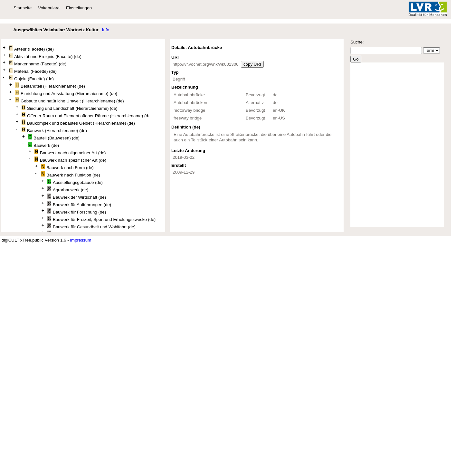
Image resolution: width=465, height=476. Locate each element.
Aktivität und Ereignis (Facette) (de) (45, 56)
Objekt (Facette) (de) (31, 78)
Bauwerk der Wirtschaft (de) (77, 197)
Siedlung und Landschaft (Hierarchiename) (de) (70, 108)
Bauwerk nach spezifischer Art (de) (70, 160)
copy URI (252, 64)
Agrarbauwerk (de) (68, 189)
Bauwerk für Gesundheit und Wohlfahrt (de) (91, 226)
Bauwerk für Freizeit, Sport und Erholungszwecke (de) (101, 219)
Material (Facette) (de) (33, 71)
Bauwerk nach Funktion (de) (71, 174)
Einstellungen (79, 8)
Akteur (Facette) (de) (31, 48)
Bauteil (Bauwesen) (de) (54, 137)
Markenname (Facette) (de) (38, 63)
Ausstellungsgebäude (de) (75, 182)
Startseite (23, 8)
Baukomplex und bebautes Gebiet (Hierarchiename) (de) (78, 123)
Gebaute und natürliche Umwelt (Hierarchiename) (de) (70, 100)
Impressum (81, 240)
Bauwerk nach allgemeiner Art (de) (70, 152)
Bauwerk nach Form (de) (67, 167)
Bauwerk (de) (43, 145)
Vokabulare (49, 8)
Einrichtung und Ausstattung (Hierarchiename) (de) (66, 93)
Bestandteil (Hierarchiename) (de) (50, 86)
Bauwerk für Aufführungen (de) (79, 204)
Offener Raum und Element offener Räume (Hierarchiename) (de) (85, 115)
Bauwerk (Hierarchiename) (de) (54, 130)
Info (106, 30)
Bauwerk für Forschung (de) (77, 211)
